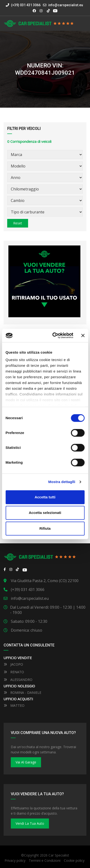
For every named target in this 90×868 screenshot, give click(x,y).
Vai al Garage (26, 762)
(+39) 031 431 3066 (23, 5)
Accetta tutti (45, 497)
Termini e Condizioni (45, 860)
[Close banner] (83, 335)
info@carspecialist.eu (66, 5)
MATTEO (14, 705)
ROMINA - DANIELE (22, 693)
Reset (18, 223)
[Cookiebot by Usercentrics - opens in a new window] (54, 335)
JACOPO (13, 664)
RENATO (14, 672)
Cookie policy (74, 860)
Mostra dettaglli (62, 482)
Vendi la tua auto (30, 823)
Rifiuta (45, 528)
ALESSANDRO (18, 680)
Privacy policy (15, 860)
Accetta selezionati (45, 513)
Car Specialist (59, 855)
